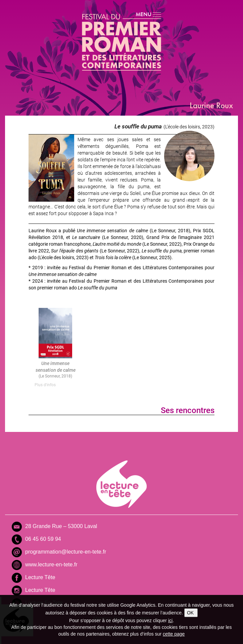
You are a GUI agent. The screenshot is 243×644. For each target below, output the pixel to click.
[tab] (55, 385)
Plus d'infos (45, 385)
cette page (174, 634)
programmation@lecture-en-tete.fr (66, 552)
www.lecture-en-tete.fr (51, 565)
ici (170, 620)
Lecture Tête (40, 577)
